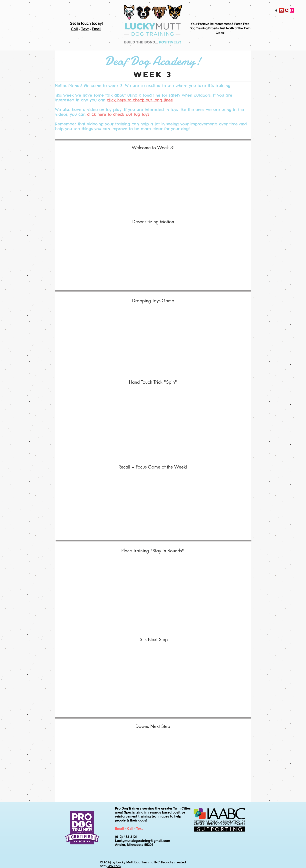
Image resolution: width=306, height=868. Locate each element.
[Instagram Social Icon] (292, 10)
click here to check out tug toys (118, 114)
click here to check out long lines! (140, 100)
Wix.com (114, 866)
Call (74, 29)
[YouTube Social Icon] (281, 10)
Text (85, 29)
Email (97, 29)
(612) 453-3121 (126, 837)
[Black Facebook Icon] (276, 10)
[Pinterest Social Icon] (287, 10)
